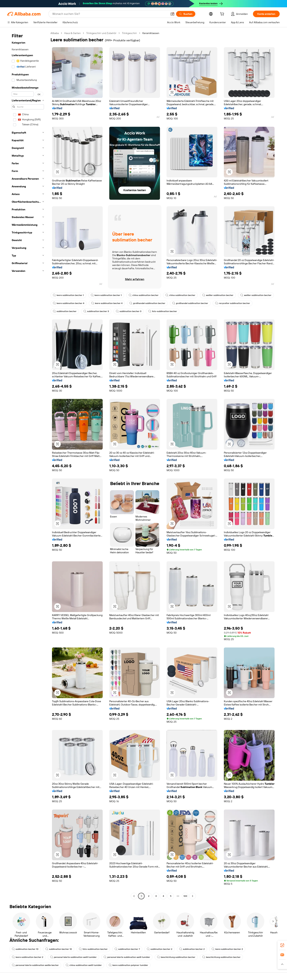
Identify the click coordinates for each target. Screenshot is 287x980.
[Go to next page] (193, 896)
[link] (282, 945)
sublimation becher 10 (25, 949)
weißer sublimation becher (218, 295)
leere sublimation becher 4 (69, 303)
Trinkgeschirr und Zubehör (101, 33)
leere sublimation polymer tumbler (128, 965)
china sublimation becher (144, 295)
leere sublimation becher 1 (68, 295)
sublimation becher (65, 311)
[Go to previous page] (134, 896)
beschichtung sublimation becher (176, 957)
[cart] (223, 14)
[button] (172, 14)
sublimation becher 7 (127, 949)
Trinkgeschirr (129, 33)
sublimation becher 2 (160, 949)
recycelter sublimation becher (233, 303)
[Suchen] (186, 14)
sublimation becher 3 (96, 311)
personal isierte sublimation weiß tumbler (73, 957)
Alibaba (55, 33)
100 (185, 896)
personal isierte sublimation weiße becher (35, 965)
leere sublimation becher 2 (227, 949)
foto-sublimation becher (163, 311)
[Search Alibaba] (110, 14)
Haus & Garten (72, 33)
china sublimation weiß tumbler (84, 965)
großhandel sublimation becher (147, 303)
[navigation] (28, 465)
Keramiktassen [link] (151, 33)
